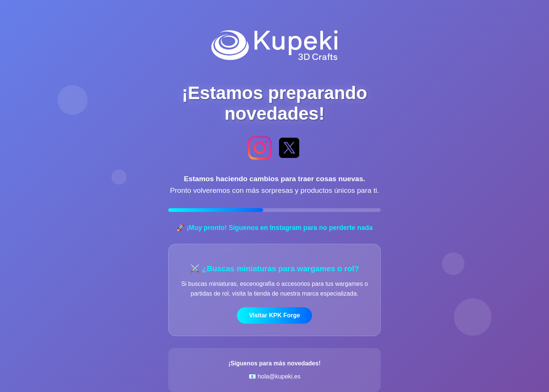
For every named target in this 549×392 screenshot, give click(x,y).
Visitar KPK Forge (274, 315)
